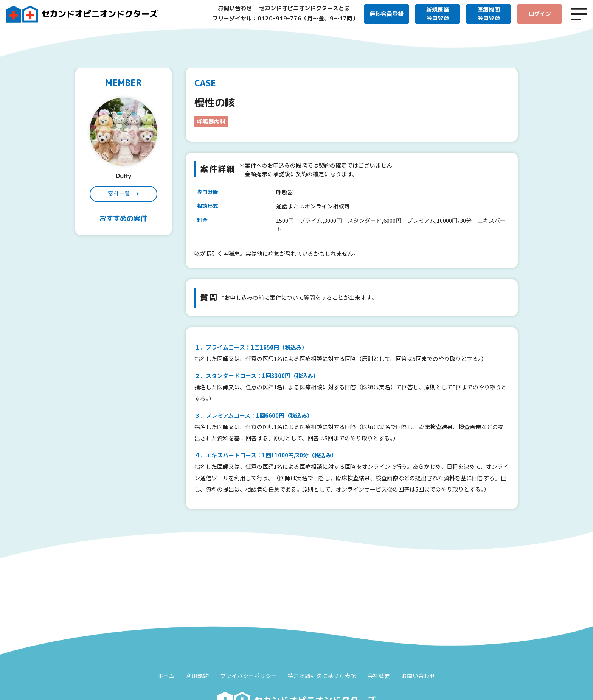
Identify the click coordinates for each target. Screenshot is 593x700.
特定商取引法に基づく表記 (322, 676)
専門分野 (208, 191)
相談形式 (208, 206)
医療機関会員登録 (489, 14)
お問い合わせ (235, 8)
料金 (202, 220)
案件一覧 (119, 194)
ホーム (166, 676)
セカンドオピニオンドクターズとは (304, 8)
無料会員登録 (387, 14)
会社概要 (379, 676)
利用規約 (197, 676)
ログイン (540, 14)
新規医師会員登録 (438, 14)
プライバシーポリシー (248, 676)
